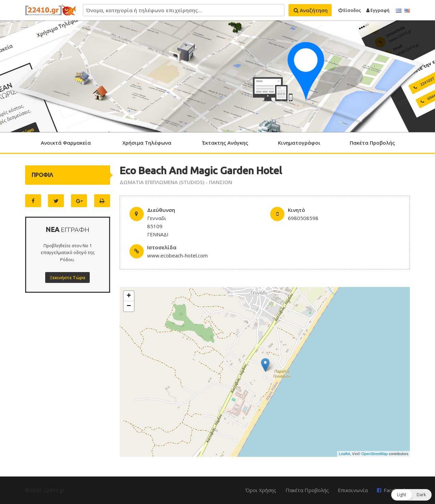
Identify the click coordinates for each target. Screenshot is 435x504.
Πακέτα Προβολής (372, 143)
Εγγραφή (378, 10)
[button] (411, 495)
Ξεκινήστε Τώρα (67, 277)
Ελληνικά (399, 11)
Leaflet (344, 454)
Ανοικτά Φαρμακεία (66, 143)
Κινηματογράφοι (299, 143)
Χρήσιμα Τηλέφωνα (147, 143)
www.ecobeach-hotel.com (177, 255)
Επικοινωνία (353, 490)
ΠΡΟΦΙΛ (42, 175)
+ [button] (129, 296)
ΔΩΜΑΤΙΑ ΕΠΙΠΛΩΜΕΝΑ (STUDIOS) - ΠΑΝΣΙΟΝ (176, 182)
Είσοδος (350, 10)
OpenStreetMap (375, 454)
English (407, 11)
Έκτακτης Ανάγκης (225, 143)
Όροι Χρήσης (261, 490)
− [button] (129, 306)
